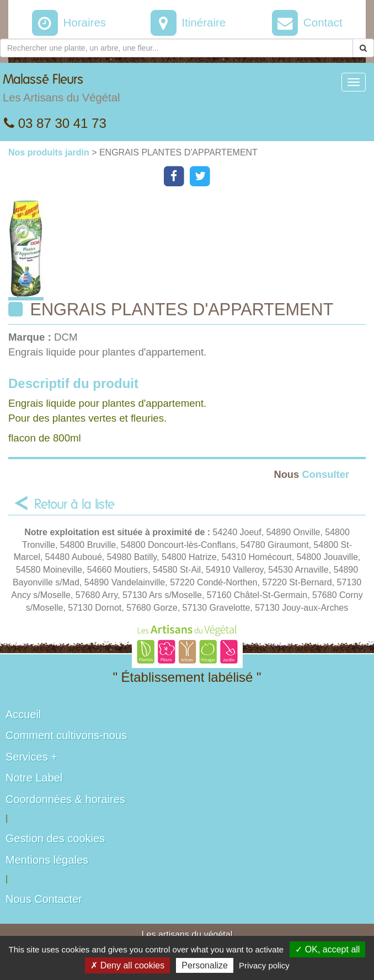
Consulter (311, 474)
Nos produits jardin (50, 152)
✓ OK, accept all (327, 949)
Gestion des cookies (55, 838)
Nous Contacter (44, 899)
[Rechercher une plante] (177, 48)
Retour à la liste (74, 505)
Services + (31, 757)
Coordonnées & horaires (65, 799)
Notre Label (34, 778)
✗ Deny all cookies (127, 965)
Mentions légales (47, 860)
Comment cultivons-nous (66, 735)
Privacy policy (264, 965)
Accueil (23, 714)
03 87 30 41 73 (55, 123)
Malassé (61, 91)
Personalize (205, 965)
